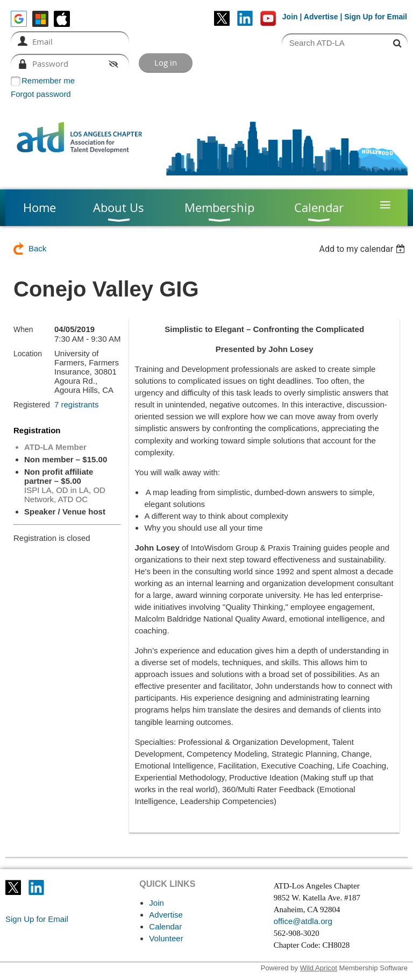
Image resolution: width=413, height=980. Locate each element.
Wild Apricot (319, 968)
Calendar (165, 926)
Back (37, 248)
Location (28, 354)
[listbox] (363, 249)
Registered (32, 405)
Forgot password (41, 94)
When (23, 329)
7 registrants (77, 404)
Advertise (321, 17)
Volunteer (166, 938)
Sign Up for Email (37, 919)
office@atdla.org (303, 921)
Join (290, 17)
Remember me (48, 80)
